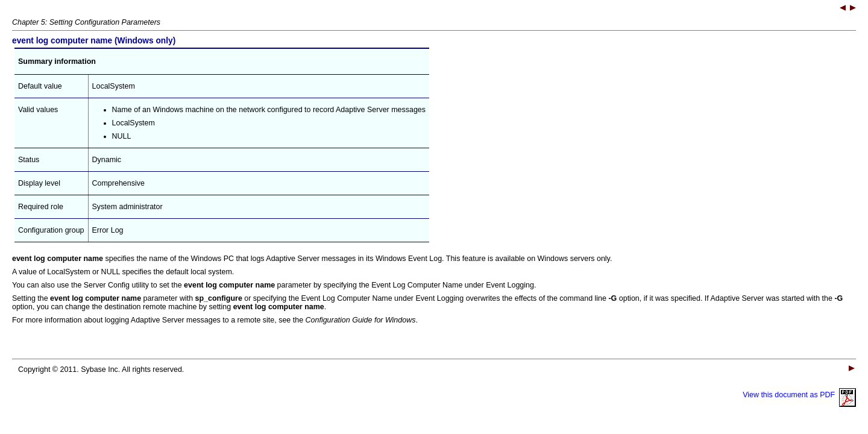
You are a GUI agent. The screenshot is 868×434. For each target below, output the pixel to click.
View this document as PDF (799, 395)
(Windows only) (94, 41)
